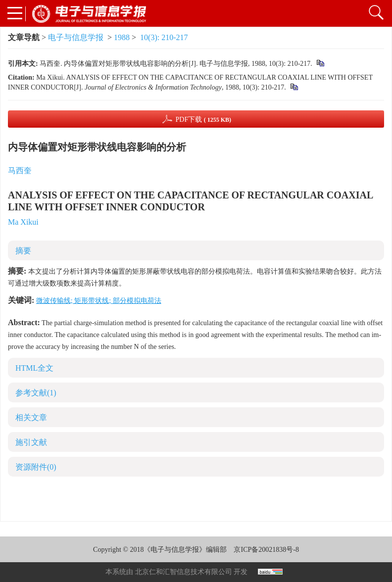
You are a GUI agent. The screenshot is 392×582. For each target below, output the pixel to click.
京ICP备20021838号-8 (266, 550)
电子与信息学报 (76, 37)
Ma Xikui (23, 222)
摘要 (23, 251)
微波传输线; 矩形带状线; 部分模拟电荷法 (99, 301)
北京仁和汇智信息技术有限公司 (184, 572)
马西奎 (20, 170)
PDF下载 (203, 120)
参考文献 (36, 393)
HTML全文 (34, 368)
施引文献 (31, 442)
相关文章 (31, 417)
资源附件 (36, 467)
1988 (122, 37)
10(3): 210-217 (164, 37)
